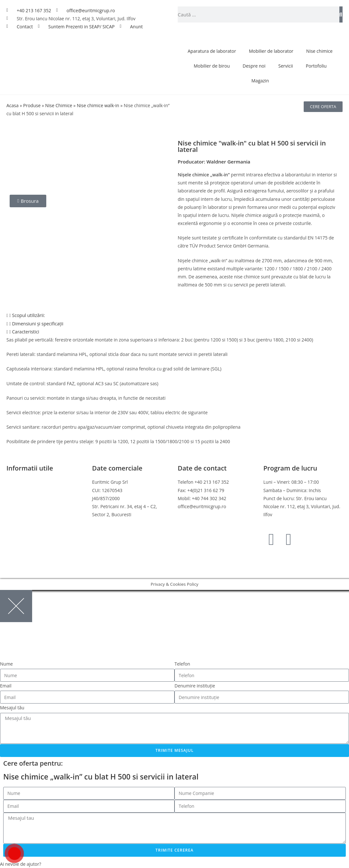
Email (6, 686)
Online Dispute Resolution (34, 514)
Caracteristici (26, 332)
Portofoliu (316, 66)
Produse (32, 105)
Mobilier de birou (212, 66)
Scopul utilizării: (29, 315)
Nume (6, 664)
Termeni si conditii (26, 482)
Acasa (13, 105)
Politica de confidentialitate (35, 490)
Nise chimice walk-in (98, 105)
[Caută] (341, 14)
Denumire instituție (195, 686)
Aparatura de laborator (212, 51)
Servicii (286, 66)
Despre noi (254, 66)
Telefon (182, 664)
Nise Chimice (58, 105)
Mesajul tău (12, 708)
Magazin (260, 81)
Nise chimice (319, 51)
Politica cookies (22, 498)
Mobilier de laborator (271, 51)
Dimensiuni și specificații (38, 324)
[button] (174, 315)
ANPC (12, 523)
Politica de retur (23, 506)
